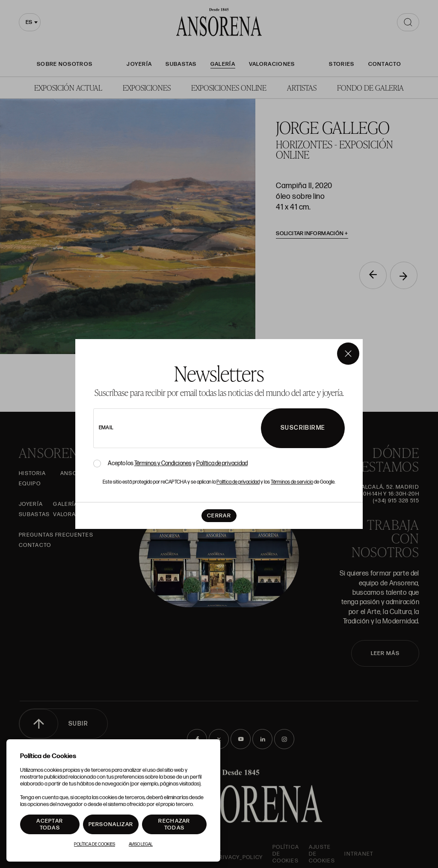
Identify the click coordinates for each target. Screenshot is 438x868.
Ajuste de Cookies (322, 854)
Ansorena (77, 473)
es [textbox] (29, 22)
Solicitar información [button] (312, 233)
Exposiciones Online (229, 87)
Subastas (181, 64)
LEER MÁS (385, 653)
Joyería (139, 64)
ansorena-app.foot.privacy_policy (225, 854)
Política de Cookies (95, 844)
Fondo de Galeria (370, 87)
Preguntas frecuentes (56, 535)
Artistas (302, 87)
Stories (342, 64)
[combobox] (30, 22)
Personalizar (111, 824)
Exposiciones (147, 87)
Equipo (30, 484)
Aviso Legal (141, 844)
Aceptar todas (50, 824)
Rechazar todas (174, 824)
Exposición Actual (68, 87)
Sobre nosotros (65, 64)
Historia (32, 473)
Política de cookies (286, 854)
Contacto (385, 64)
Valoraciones (272, 64)
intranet (359, 854)
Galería (223, 64)
